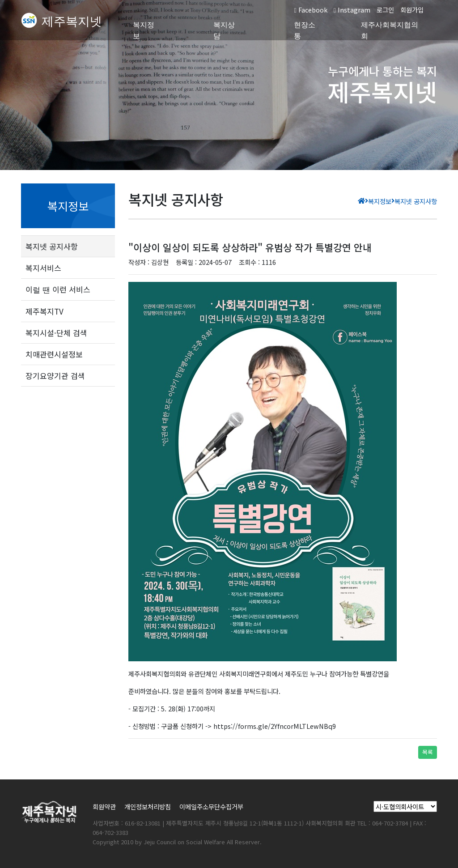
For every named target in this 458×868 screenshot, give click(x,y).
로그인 (385, 10)
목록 (428, 752)
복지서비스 (43, 268)
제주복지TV (45, 311)
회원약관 (104, 806)
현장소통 (305, 30)
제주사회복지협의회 (390, 30)
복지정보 (144, 30)
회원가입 (412, 10)
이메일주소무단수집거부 (211, 806)
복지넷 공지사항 (52, 246)
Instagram (352, 10)
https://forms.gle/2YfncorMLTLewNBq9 (275, 726)
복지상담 (224, 30)
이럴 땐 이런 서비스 (58, 289)
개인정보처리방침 (148, 806)
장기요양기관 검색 (55, 376)
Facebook (310, 10)
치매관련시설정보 (54, 354)
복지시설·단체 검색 (56, 333)
